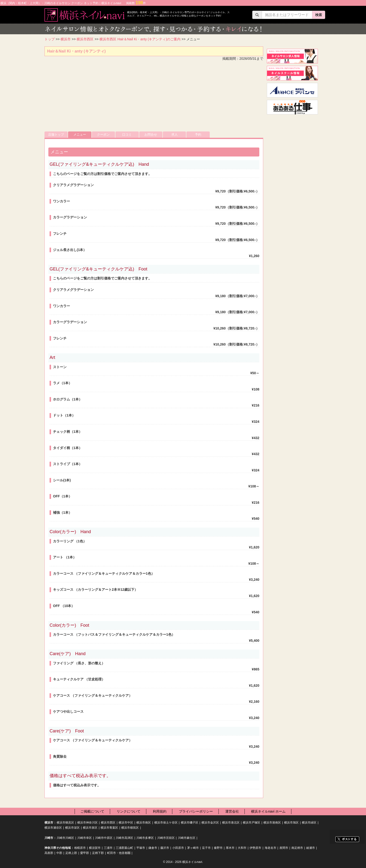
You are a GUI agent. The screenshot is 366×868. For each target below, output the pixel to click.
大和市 (242, 848)
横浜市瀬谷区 (53, 828)
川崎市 (49, 838)
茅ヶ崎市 (193, 848)
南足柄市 (297, 848)
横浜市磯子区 (190, 823)
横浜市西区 (85, 39)
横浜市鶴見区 (65, 823)
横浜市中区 (126, 823)
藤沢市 (165, 848)
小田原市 (178, 848)
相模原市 (80, 848)
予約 (198, 135)
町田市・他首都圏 (119, 853)
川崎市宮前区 (166, 838)
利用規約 (160, 811)
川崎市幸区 (85, 838)
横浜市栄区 (72, 828)
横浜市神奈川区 (87, 823)
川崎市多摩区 (145, 838)
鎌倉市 (153, 848)
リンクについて (129, 811)
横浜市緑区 (309, 823)
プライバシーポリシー (196, 811)
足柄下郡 (98, 853)
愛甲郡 (85, 853)
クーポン (103, 135)
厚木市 (230, 848)
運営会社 (232, 811)
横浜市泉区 (90, 828)
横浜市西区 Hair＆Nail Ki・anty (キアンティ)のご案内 (140, 39)
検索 (319, 15)
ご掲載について (92, 811)
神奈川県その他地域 (58, 848)
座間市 (284, 848)
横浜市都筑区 (130, 828)
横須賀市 (95, 848)
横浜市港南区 (272, 823)
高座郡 (49, 853)
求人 (174, 135)
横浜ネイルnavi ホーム (268, 811)
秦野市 (218, 848)
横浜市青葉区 (109, 828)
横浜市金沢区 (210, 823)
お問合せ (151, 135)
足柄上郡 (71, 853)
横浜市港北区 (231, 823)
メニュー (80, 135)
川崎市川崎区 (65, 838)
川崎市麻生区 (187, 838)
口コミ (127, 135)
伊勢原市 (255, 848)
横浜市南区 (144, 823)
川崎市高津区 (124, 838)
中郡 (59, 853)
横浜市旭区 (291, 823)
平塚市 (141, 848)
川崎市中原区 (104, 838)
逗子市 (206, 848)
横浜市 (66, 39)
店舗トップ (56, 135)
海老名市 (270, 848)
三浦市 (108, 848)
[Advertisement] (154, 97)
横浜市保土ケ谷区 (166, 823)
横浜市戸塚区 (252, 823)
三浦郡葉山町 (124, 848)
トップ (50, 39)
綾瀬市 (311, 848)
